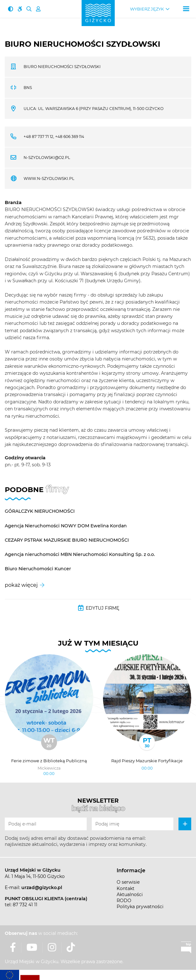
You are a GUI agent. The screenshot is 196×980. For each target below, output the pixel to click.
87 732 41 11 (25, 905)
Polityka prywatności (140, 907)
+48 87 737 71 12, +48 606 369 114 (54, 137)
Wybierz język (147, 9)
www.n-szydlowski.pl (49, 178)
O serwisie (128, 882)
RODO (124, 901)
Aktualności (130, 894)
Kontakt (126, 888)
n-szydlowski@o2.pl (47, 158)
